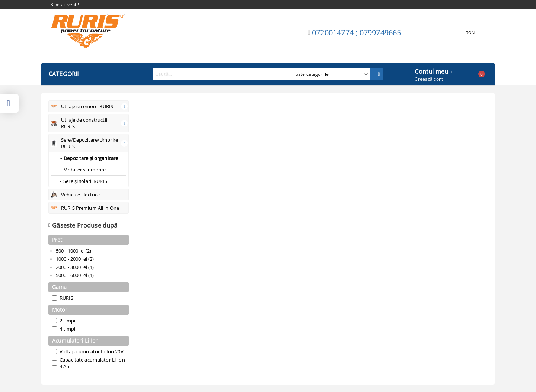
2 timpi (67, 321)
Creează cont (429, 79)
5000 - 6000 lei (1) (75, 275)
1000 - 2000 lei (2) (75, 259)
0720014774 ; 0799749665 (357, 33)
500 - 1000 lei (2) (74, 251)
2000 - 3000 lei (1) (75, 267)
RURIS (66, 298)
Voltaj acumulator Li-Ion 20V (92, 351)
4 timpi (67, 329)
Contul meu (431, 71)
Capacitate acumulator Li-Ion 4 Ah (92, 363)
